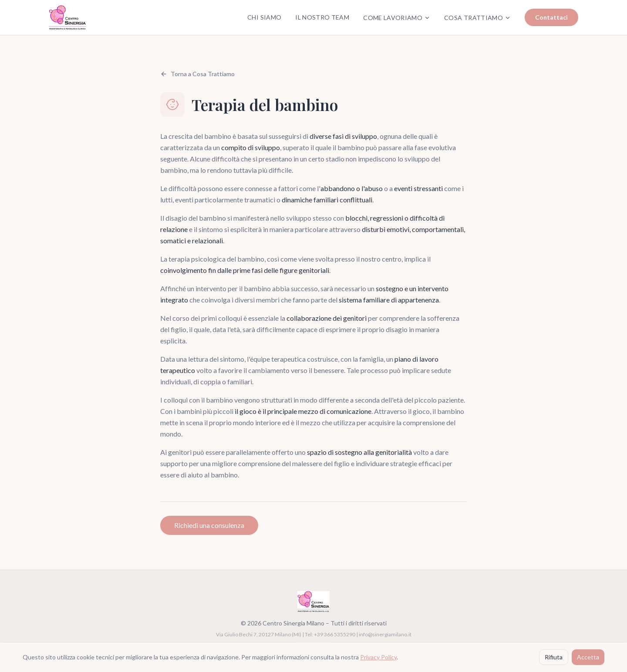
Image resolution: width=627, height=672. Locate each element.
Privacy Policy (378, 657)
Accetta (588, 657)
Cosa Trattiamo (477, 18)
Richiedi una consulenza (209, 525)
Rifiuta (554, 657)
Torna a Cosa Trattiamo (197, 74)
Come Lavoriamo (397, 18)
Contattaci (551, 17)
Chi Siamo (264, 17)
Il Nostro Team (322, 17)
